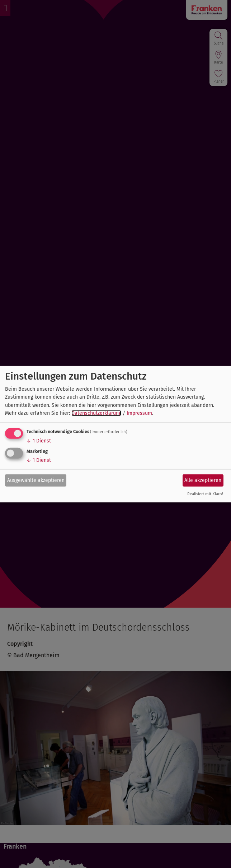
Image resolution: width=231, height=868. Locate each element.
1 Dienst (39, 441)
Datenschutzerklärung (96, 413)
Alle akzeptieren (203, 480)
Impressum (139, 413)
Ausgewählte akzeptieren (36, 480)
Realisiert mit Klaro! (205, 494)
